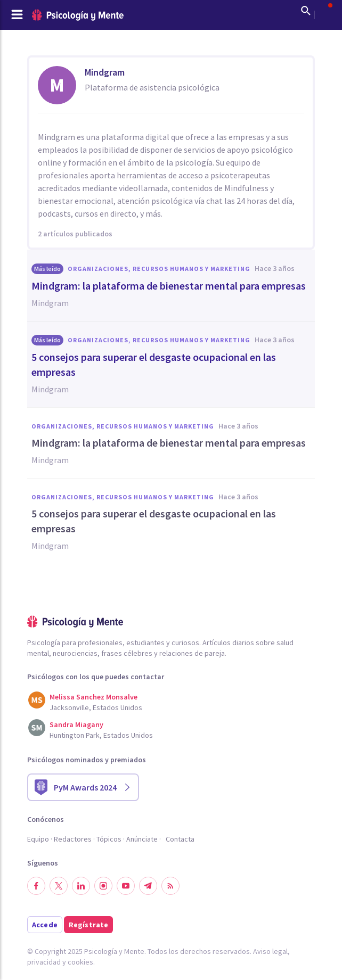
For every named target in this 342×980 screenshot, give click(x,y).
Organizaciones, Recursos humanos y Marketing (159, 269)
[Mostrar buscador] (306, 11)
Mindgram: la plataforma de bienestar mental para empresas (169, 286)
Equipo (38, 839)
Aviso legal (270, 951)
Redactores (73, 839)
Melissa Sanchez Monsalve (93, 697)
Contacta (180, 839)
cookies (80, 962)
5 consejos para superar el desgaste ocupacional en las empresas (154, 364)
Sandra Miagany (76, 724)
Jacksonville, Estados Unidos (96, 707)
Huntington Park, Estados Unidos (101, 735)
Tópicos (109, 839)
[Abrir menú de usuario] (325, 11)
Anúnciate (142, 839)
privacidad (44, 962)
